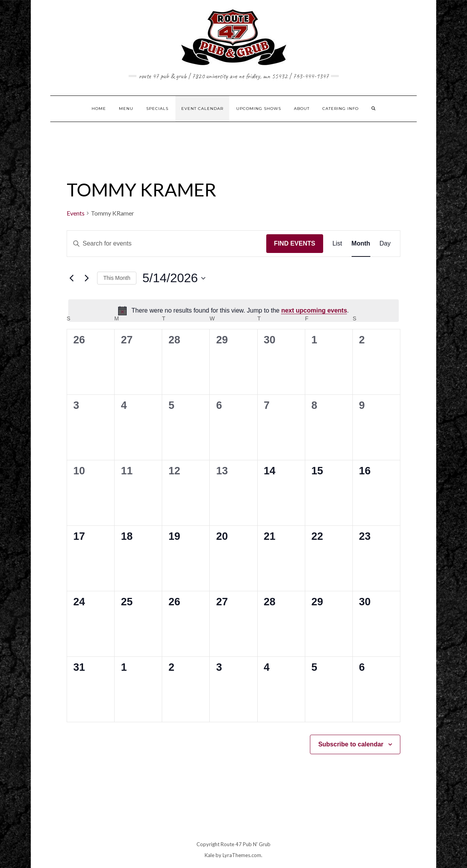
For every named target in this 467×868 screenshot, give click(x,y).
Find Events (295, 243)
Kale (210, 855)
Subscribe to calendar (351, 744)
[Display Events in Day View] (385, 244)
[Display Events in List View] (337, 244)
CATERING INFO (341, 109)
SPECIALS (157, 109)
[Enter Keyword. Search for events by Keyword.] (167, 244)
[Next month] (87, 278)
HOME (99, 109)
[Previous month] (71, 278)
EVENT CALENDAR (202, 109)
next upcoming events (314, 310)
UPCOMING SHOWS (259, 109)
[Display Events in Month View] (361, 244)
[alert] (233, 311)
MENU (126, 109)
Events (76, 213)
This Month (117, 278)
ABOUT (302, 109)
